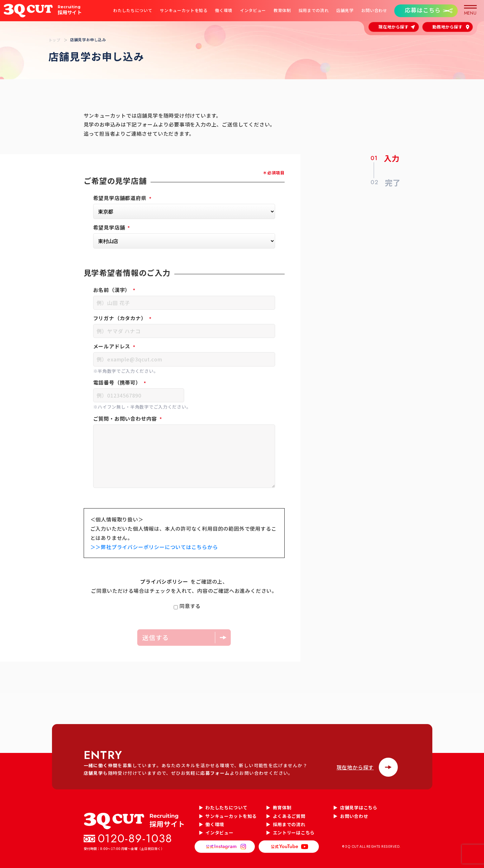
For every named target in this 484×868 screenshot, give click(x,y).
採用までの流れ (313, 10)
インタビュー (253, 10)
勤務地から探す (448, 27)
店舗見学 (345, 10)
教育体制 (282, 10)
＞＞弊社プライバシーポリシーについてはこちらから (154, 547)
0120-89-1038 (135, 839)
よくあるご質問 (289, 816)
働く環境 (224, 10)
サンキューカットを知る (184, 10)
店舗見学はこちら (359, 807)
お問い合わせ (374, 10)
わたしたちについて (133, 10)
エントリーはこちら (294, 832)
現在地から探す (394, 27)
